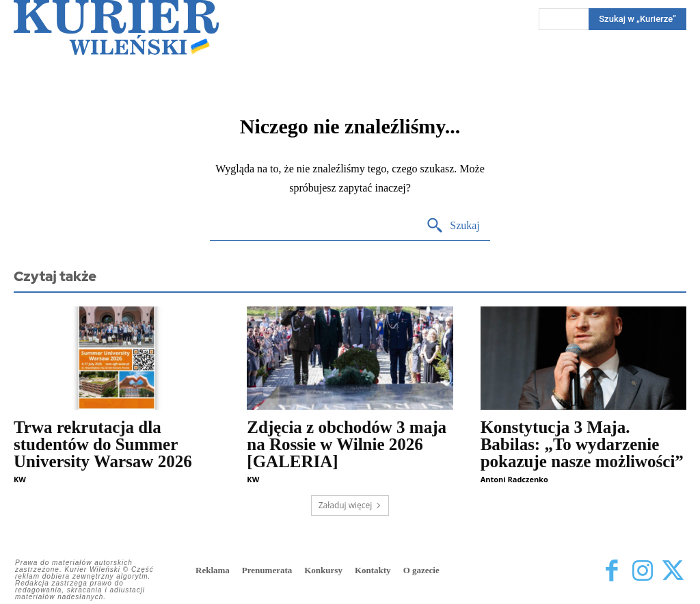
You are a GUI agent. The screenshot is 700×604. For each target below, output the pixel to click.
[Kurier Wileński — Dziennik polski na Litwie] (116, 27)
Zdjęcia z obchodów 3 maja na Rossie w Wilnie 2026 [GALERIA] (347, 444)
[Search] (453, 226)
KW (20, 479)
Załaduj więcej (350, 505)
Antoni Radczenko (514, 479)
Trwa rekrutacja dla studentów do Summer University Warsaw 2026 (103, 444)
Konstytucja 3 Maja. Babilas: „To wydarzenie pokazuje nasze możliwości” (582, 444)
